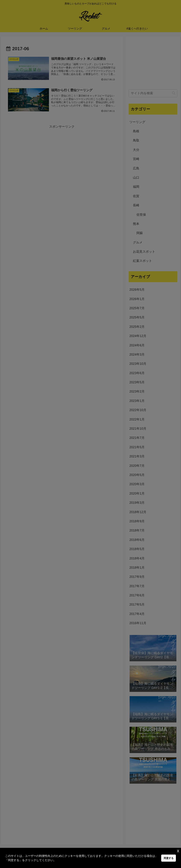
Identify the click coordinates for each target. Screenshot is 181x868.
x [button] (178, 851)
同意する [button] (169, 858)
